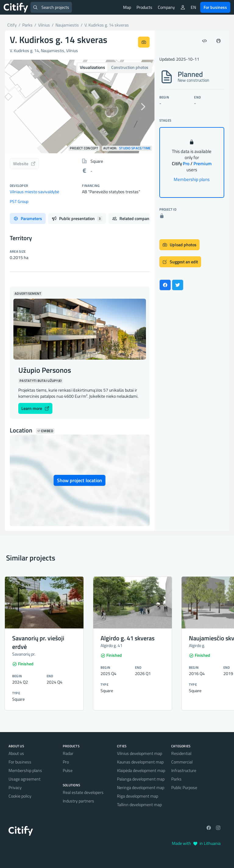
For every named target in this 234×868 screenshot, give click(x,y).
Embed (45, 431)
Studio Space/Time (135, 148)
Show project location (80, 480)
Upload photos (179, 245)
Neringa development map (141, 787)
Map (127, 7)
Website (24, 164)
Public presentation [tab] (77, 218)
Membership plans (192, 179)
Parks (176, 779)
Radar (68, 753)
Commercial (182, 762)
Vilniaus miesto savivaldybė (34, 192)
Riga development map (138, 796)
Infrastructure (184, 770)
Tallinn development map (139, 804)
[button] (16, 107)
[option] (80, 107)
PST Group (19, 201)
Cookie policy (20, 796)
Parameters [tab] (28, 218)
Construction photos (130, 67)
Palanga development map (141, 779)
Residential (181, 753)
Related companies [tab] (137, 218)
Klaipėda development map (141, 770)
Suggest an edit (180, 262)
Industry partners (78, 801)
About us (16, 753)
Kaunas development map (140, 762)
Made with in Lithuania (196, 843)
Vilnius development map (140, 753)
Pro (66, 762)
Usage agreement (25, 779)
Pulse (68, 770)
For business (215, 7)
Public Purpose (184, 787)
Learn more (35, 408)
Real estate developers (83, 792)
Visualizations (92, 67)
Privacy (15, 787)
